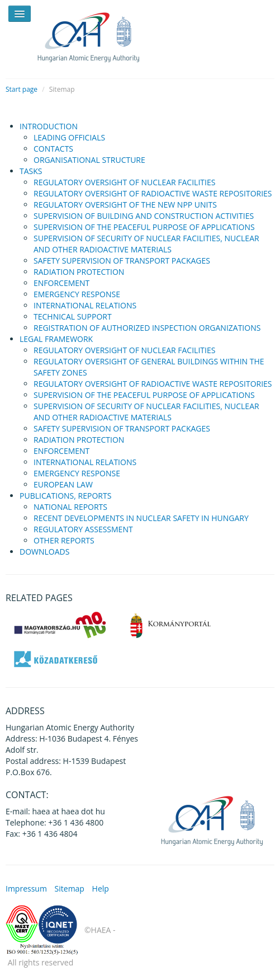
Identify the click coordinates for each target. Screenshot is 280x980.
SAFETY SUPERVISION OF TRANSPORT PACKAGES (122, 261)
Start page (22, 89)
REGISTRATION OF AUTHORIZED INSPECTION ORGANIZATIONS (147, 328)
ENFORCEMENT (61, 283)
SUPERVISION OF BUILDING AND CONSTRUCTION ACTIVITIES (144, 216)
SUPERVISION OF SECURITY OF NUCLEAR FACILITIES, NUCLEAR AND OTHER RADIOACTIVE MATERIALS (146, 244)
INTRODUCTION (49, 126)
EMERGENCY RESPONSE (77, 294)
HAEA (95, 35)
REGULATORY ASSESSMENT (83, 529)
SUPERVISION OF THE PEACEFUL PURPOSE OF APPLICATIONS (144, 227)
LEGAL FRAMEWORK (56, 339)
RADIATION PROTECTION (79, 272)
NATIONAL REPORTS (70, 507)
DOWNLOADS (44, 552)
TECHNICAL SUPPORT (73, 316)
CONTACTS (53, 149)
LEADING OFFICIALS (69, 137)
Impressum (26, 888)
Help (101, 888)
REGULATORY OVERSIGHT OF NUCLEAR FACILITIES (124, 182)
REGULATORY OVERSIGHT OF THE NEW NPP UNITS (125, 205)
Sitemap (70, 888)
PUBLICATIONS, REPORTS (65, 496)
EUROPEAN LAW (63, 484)
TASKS (31, 171)
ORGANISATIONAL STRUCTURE (89, 160)
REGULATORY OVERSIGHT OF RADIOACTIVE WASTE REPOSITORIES (153, 193)
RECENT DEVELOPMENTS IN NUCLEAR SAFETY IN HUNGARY (141, 518)
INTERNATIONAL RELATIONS (85, 305)
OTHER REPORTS (64, 540)
